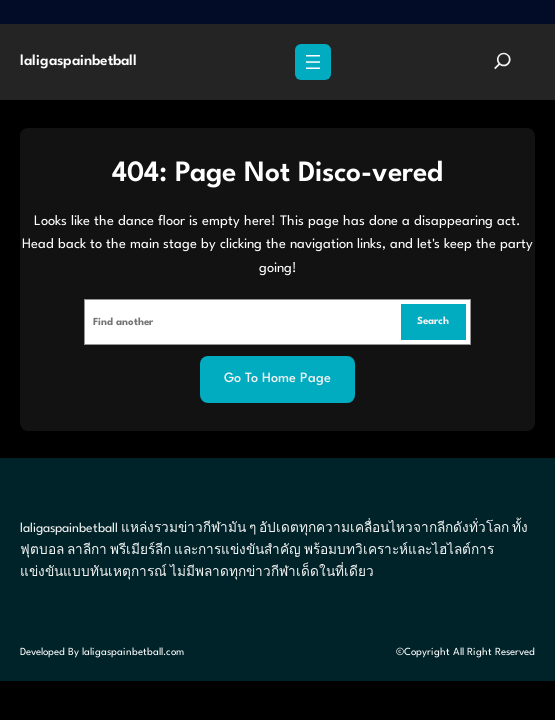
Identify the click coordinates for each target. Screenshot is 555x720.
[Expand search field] (502, 62)
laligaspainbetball (78, 61)
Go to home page (277, 378)
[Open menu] (313, 62)
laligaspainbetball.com (133, 652)
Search (433, 321)
